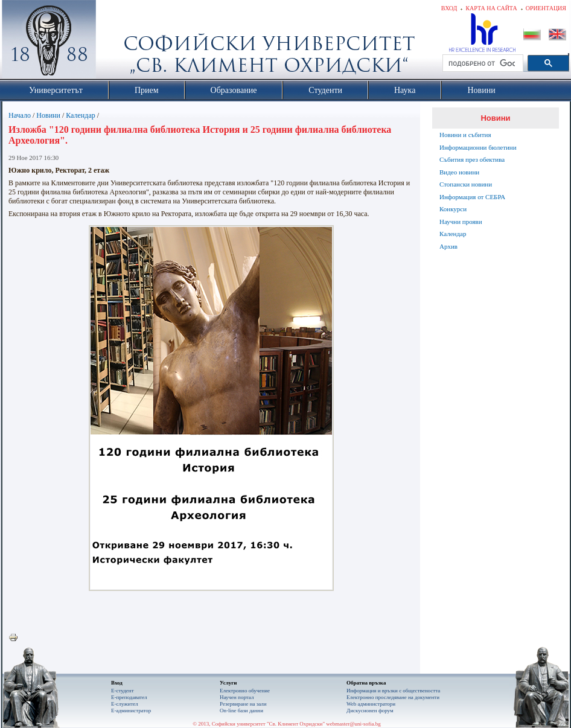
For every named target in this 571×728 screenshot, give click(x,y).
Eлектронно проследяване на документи (393, 697)
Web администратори (371, 704)
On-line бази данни (241, 710)
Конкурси (453, 209)
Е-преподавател (129, 697)
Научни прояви (461, 222)
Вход (449, 8)
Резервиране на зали (243, 704)
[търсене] (482, 63)
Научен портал (237, 697)
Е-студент (123, 691)
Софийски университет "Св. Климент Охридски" (117, 42)
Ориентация (546, 8)
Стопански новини (466, 184)
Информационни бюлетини (478, 147)
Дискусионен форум (370, 710)
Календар (80, 115)
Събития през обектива (472, 159)
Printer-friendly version (16, 638)
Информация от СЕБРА (472, 197)
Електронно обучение (245, 691)
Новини (48, 115)
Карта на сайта (491, 8)
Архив (448, 246)
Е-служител (125, 704)
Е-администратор (131, 710)
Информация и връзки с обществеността (393, 691)
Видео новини (459, 172)
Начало (20, 115)
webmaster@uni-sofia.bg (353, 724)
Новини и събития (465, 135)
